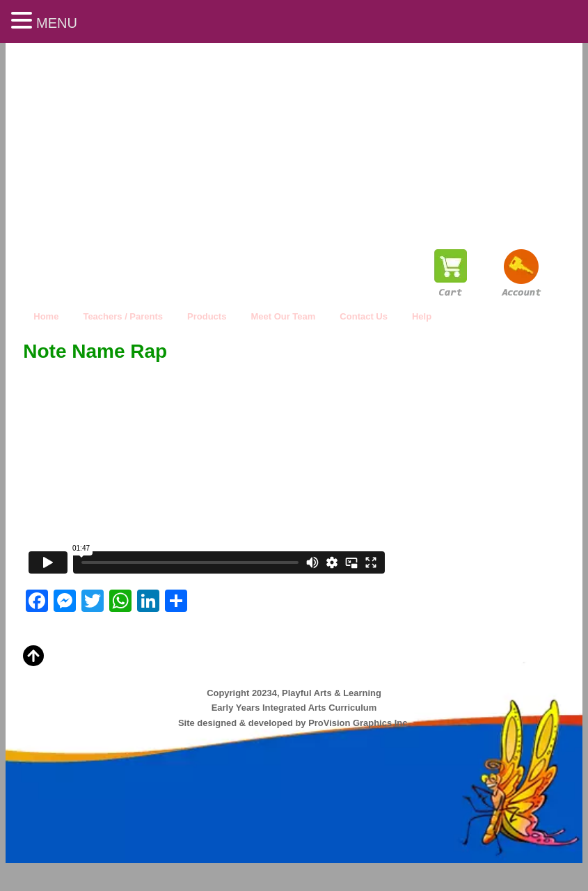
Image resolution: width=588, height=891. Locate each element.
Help (422, 316)
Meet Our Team (283, 316)
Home (46, 316)
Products (207, 316)
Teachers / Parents (123, 316)
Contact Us (364, 316)
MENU (57, 23)
